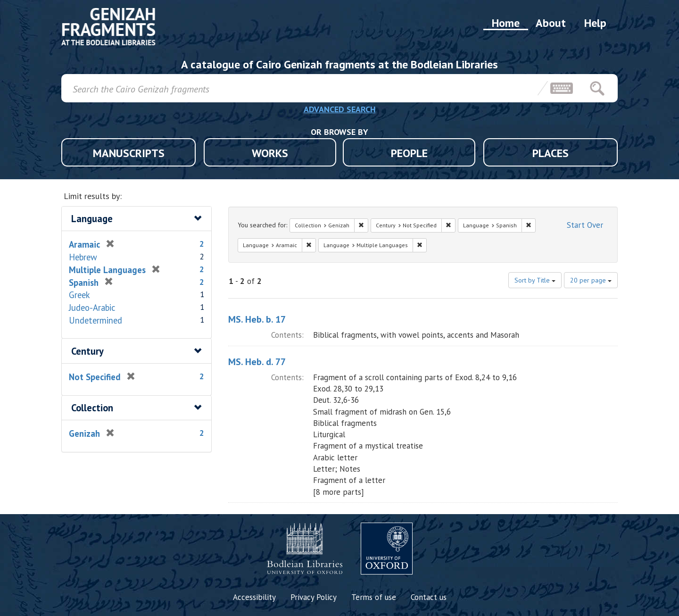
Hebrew (83, 257)
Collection (92, 408)
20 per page (591, 280)
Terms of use (374, 597)
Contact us (429, 597)
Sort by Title (535, 280)
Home (506, 23)
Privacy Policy (314, 597)
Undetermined (95, 320)
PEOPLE (409, 153)
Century (87, 351)
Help (595, 23)
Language (92, 219)
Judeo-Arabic (92, 308)
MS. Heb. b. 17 (257, 319)
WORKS (270, 153)
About (551, 23)
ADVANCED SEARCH (340, 109)
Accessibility (254, 597)
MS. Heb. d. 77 (257, 362)
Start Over (585, 225)
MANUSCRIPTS (129, 153)
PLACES (551, 153)
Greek (79, 295)
